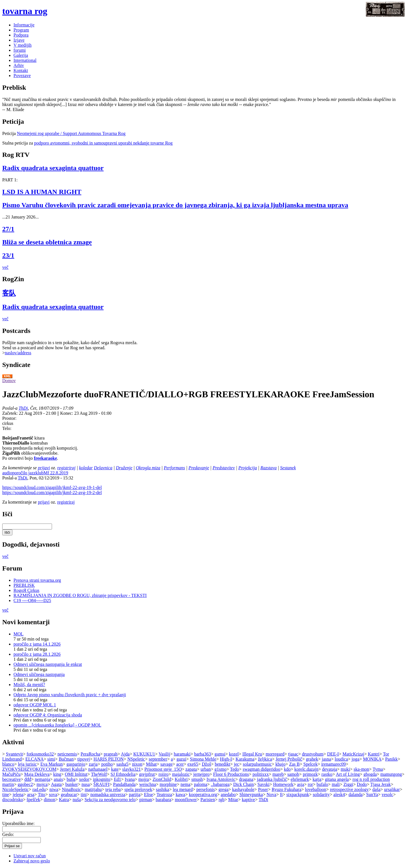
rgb (222, 800)
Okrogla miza (148, 468)
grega (223, 789)
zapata (191, 769)
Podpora (21, 35)
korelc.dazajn (306, 769)
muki (345, 769)
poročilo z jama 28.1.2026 (37, 654)
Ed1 (117, 779)
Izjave (19, 40)
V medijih (22, 45)
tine (6, 794)
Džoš (206, 764)
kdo (287, 769)
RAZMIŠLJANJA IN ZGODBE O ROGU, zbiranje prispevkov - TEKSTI (80, 595)
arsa (31, 794)
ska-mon (361, 769)
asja (301, 784)
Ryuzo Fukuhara (286, 789)
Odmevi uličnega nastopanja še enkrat (48, 664)
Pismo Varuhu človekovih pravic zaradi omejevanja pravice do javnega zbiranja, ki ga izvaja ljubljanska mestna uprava (175, 205)
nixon (137, 764)
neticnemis (67, 754)
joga (356, 759)
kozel (234, 754)
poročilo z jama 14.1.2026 (37, 644)
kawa (180, 794)
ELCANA (34, 759)
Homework (283, 784)
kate (115, 769)
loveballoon (316, 789)
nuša (77, 800)
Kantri (374, 754)
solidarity (321, 794)
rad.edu (39, 789)
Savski (264, 784)
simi (51, 759)
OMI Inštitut (76, 774)
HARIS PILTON (109, 759)
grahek (312, 759)
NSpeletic (136, 759)
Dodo (362, 784)
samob (293, 774)
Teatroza (164, 794)
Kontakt (21, 70)
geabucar (69, 794)
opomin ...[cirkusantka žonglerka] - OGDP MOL (57, 725)
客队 (9, 293)
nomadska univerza (108, 794)
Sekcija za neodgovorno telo (110, 800)
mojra (143, 779)
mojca (42, 784)
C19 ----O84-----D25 (32, 600)
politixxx (261, 774)
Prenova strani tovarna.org (37, 580)
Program (21, 30)
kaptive (248, 800)
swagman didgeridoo (261, 769)
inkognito (102, 779)
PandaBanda (124, 784)
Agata (56, 784)
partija (134, 794)
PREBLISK (24, 585)
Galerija (21, 55)
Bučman (66, 759)
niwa (54, 789)
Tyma (378, 769)
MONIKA (372, 759)
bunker (72, 784)
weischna (148, 784)
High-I (226, 759)
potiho (107, 764)
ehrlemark (300, 779)
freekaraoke (45, 458)
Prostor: (9, 418)
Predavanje (199, 468)
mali (336, 784)
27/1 (8, 229)
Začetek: (11, 413)
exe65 (193, 764)
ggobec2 (25, 784)
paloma (201, 784)
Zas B (294, 764)
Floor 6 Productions (231, 774)
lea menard (183, 789)
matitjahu (93, 789)
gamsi (220, 754)
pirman (145, 800)
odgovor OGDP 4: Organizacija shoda (48, 715)
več (5, 267)
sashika (163, 789)
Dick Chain (244, 784)
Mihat (151, 764)
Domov (9, 381)
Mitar (233, 800)
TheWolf (99, 774)
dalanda (356, 794)
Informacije (24, 25)
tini (84, 794)
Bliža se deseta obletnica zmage (47, 242)
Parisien (208, 800)
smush (197, 779)
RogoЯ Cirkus (26, 590)
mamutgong (391, 774)
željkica (265, 759)
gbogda (370, 774)
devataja (330, 769)
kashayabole (243, 789)
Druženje (124, 468)
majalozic (181, 774)
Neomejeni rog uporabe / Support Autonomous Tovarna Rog (71, 133)
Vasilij (164, 754)
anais (58, 779)
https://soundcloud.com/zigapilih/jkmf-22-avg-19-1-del (52, 487)
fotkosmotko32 (40, 754)
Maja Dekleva (37, 774)
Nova (271, 794)
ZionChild (162, 779)
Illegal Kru (252, 754)
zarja (93, 764)
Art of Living (348, 774)
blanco (8, 764)
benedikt (222, 764)
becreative (12, 779)
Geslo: (8, 834)
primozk (310, 774)
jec (237, 764)
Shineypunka (251, 794)
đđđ (28, 779)
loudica (341, 759)
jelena (18, 794)
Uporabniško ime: (18, 823)
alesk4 (339, 794)
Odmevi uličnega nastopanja (39, 674)
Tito (42, 794)
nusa (86, 784)
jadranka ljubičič (272, 779)
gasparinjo (76, 764)
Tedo (234, 769)
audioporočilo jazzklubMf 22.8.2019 (35, 473)
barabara (163, 800)
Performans (175, 468)
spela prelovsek (138, 789)
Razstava (268, 468)
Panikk (391, 759)
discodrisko (13, 800)
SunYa (372, 794)
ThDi (23, 408)
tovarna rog (25, 11)
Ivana (130, 779)
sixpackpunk (298, 794)
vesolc (387, 794)
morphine (168, 784)
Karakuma (245, 759)
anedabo (228, 794)
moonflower (186, 800)
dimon (50, 800)
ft (281, 794)
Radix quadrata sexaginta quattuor (53, 168)
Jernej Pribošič (289, 759)
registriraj (66, 468)
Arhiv (19, 65)
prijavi (44, 468)
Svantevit (14, 754)
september (158, 759)
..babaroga (220, 784)
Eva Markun (52, 764)
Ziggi (348, 784)
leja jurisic (27, 764)
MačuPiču (11, 774)
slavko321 (132, 769)
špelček (33, 800)
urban (205, 769)
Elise (148, 794)
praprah (111, 754)
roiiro (164, 774)
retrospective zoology (349, 789)
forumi (20, 50)
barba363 (203, 754)
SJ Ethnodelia (123, 774)
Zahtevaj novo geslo (32, 861)
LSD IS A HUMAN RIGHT (42, 192)
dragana (246, 779)
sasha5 (122, 764)
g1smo (221, 769)
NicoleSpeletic (15, 789)
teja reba (113, 789)
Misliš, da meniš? (29, 685)
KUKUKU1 (144, 754)
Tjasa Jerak (381, 784)
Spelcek (310, 764)
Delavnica (103, 468)
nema (185, 784)
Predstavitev (224, 468)
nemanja (42, 779)
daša (376, 789)
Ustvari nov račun (30, 856)
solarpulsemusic (257, 764)
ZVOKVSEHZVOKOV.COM (29, 769)
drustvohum (313, 754)
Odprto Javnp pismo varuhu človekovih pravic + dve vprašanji (70, 695)
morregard (275, 754)
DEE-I (333, 754)
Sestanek (288, 468)
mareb (278, 774)
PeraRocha (90, 754)
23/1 (8, 255)
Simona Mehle (203, 759)
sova (53, 794)
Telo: (7, 428)
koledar (86, 468)
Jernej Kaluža (72, 769)
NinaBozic (71, 789)
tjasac (293, 754)
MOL (19, 634)
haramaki (182, 754)
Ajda (125, 754)
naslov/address (18, 353)
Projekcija (248, 468)
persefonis (205, 789)
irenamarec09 (333, 764)
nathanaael (98, 769)
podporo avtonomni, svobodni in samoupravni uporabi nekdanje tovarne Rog (103, 143)
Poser (263, 789)
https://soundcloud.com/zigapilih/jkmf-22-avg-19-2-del (52, 492)
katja (317, 779)
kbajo (281, 764)
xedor (84, 779)
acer (180, 764)
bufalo (322, 784)
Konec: (67, 413)
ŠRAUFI (101, 784)
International (25, 60)
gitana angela (337, 779)
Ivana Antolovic (221, 779)
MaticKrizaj (353, 754)
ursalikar (392, 789)
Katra (64, 800)
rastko (327, 774)
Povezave (22, 75)
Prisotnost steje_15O (163, 769)
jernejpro (202, 774)
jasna (326, 759)
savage (167, 764)
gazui (181, 759)
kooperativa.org (203, 794)
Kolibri (181, 779)
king (57, 774)
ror (310, 784)
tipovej (83, 759)
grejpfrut (147, 774)
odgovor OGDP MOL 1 (35, 705)
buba (71, 779)
